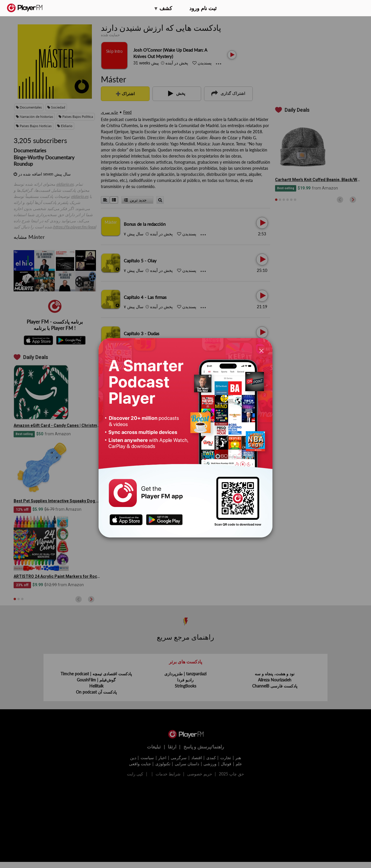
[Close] (261, 350)
